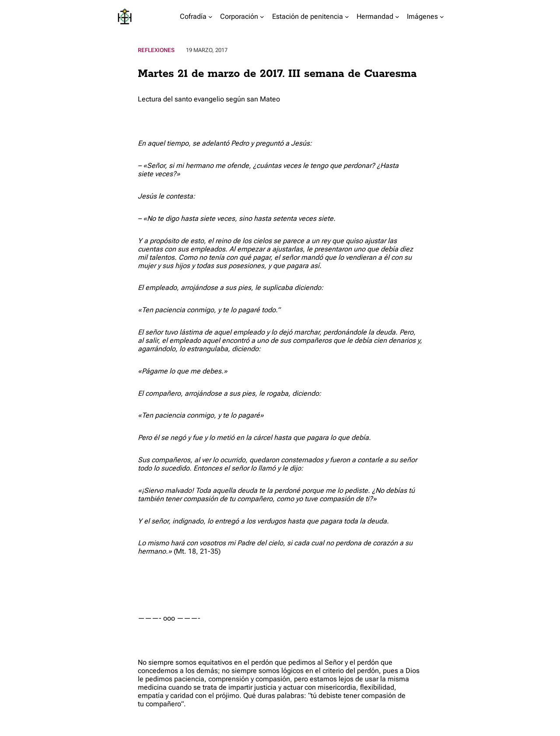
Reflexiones (156, 50)
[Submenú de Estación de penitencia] (347, 17)
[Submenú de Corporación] (262, 17)
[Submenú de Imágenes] (442, 17)
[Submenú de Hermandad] (397, 17)
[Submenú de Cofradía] (210, 17)
